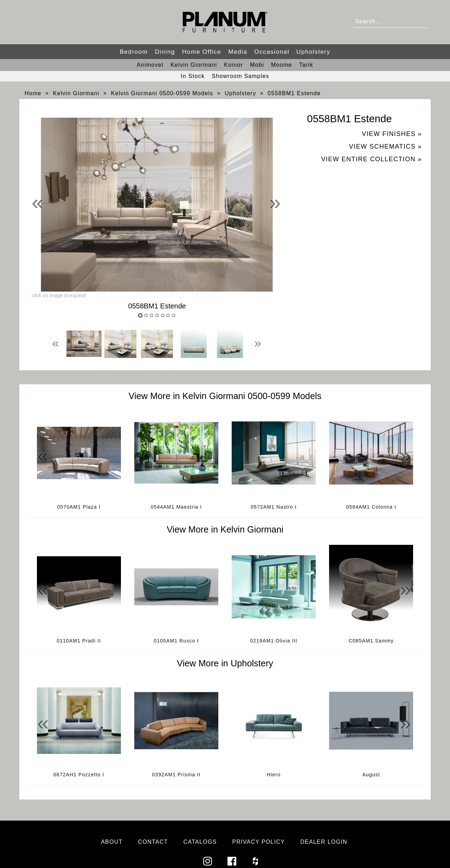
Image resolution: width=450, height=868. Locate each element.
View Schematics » (385, 146)
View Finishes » (392, 134)
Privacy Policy (258, 842)
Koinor (233, 65)
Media (238, 52)
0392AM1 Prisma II (176, 775)
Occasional (272, 52)
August (371, 775)
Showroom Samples (240, 76)
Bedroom (134, 52)
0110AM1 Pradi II (79, 641)
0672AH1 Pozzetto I (79, 775)
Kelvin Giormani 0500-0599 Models (162, 93)
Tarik (306, 65)
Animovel (150, 65)
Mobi (257, 65)
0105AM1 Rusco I (176, 641)
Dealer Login (324, 842)
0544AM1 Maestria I (176, 507)
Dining (165, 52)
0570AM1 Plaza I (79, 507)
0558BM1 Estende (294, 93)
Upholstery (313, 52)
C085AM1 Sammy (371, 641)
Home (33, 93)
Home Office (202, 52)
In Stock (193, 76)
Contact (153, 842)
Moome (282, 65)
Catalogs (200, 842)
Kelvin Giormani (194, 65)
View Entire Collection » (371, 159)
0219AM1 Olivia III (274, 641)
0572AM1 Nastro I (274, 507)
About (112, 842)
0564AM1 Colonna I (371, 507)
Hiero (274, 775)
